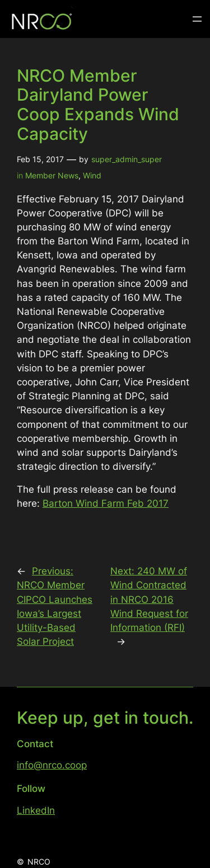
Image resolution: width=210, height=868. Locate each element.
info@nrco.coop (52, 765)
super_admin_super (127, 159)
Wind (92, 175)
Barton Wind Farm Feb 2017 (106, 503)
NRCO (39, 862)
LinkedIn (36, 810)
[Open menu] (197, 19)
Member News (52, 175)
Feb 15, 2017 (40, 159)
